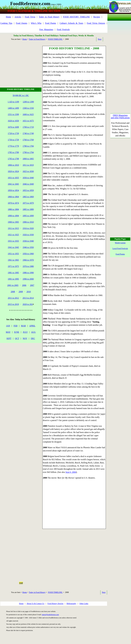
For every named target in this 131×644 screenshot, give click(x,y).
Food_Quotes (22, 23)
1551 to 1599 (13, 114)
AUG (33, 332)
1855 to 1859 (28, 190)
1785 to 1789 (13, 152)
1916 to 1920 (28, 228)
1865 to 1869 (28, 197)
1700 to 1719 (28, 127)
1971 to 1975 (13, 266)
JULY (25, 332)
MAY (8, 332)
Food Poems (120, 254)
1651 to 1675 (28, 121)
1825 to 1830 (28, 171)
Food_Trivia (30, 17)
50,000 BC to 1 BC (21, 95)
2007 (32, 285)
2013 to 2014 (28, 298)
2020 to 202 (28, 304)
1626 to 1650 (13, 121)
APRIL (32, 326)
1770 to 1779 (13, 146)
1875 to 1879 (28, 203)
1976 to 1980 (28, 266)
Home (8, 17)
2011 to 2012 (13, 298)
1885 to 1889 (28, 209)
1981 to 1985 (13, 273)
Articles (18, 17)
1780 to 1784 (28, 146)
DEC (33, 338)
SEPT (9, 338)
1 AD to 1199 (13, 102)
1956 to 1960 (28, 254)
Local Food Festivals (120, 248)
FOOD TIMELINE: (55, 39)
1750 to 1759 (13, 140)
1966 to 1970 (28, 260)
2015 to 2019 (13, 304)
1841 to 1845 (13, 184)
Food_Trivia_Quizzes (96, 23)
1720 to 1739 (13, 133)
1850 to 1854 (13, 190)
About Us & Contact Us (35, 604)
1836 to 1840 (28, 178)
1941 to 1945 (13, 247)
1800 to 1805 (28, 159)
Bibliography (71, 604)
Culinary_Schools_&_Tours (71, 23)
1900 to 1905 (13, 222)
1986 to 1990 (28, 273)
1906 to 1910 (28, 222)
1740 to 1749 (28, 133)
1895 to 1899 (28, 216)
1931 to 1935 (13, 241)
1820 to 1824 (13, 171)
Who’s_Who (36, 23)
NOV (25, 338)
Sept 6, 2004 (71, 472)
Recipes (97, 17)
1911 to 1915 (13, 228)
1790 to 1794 (28, 152)
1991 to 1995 (13, 279)
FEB (15, 326)
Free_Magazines (46, 29)
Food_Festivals (63, 29)
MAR (23, 326)
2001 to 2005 (13, 285)
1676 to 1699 (13, 127)
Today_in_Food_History (49, 17)
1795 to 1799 (13, 159)
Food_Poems (51, 23)
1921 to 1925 (13, 235)
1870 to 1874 (13, 203)
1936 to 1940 (28, 241)
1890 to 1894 (13, 216)
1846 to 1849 (28, 184)
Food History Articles (55, 604)
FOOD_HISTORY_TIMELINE (76, 17)
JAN (8, 326)
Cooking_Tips (6, 23)
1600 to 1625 (28, 114)
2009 (21, 292)
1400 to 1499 (13, 108)
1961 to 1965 (13, 260)
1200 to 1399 (28, 102)
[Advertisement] (21, 62)
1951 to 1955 (13, 254)
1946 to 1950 (28, 247)
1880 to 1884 (13, 209)
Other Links (84, 604)
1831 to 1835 (13, 178)
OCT (17, 338)
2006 (24, 285)
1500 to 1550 (28, 108)
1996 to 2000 (28, 279)
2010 (29, 292)
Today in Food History (37, 39)
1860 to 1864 (13, 197)
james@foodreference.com (50, 615)
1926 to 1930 (28, 235)
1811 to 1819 (28, 165)
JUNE (17, 332)
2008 (13, 292)
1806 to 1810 (13, 165)
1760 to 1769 (28, 140)
